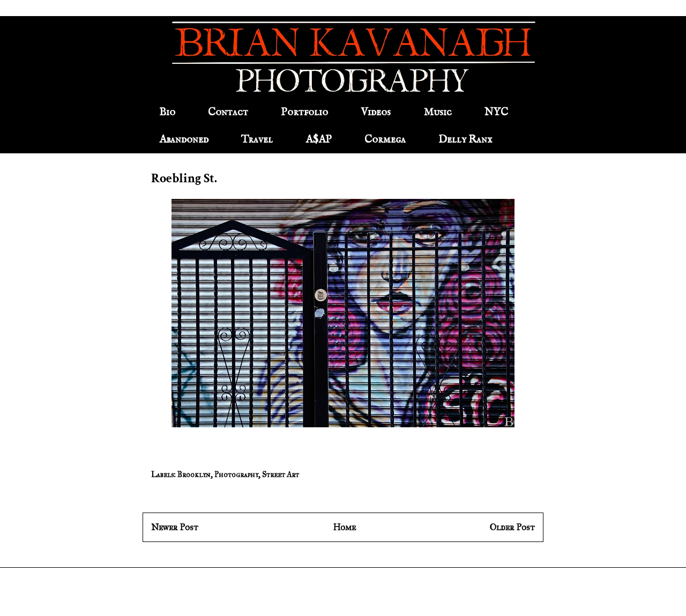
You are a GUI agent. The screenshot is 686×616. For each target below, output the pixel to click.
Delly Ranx (465, 140)
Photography (236, 475)
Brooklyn (194, 475)
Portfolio (304, 112)
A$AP (319, 140)
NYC (496, 112)
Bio (167, 112)
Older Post (512, 527)
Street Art (281, 475)
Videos (376, 112)
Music (438, 112)
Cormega (385, 140)
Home (344, 527)
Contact (228, 112)
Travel (257, 140)
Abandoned (184, 140)
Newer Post (175, 527)
